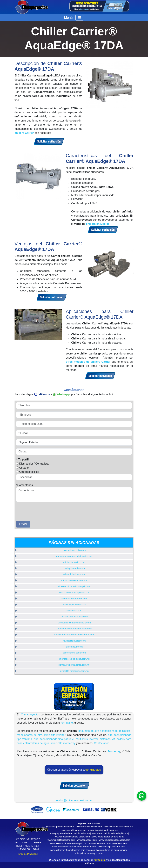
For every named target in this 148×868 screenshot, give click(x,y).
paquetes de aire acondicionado (98, 731)
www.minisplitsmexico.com (89, 827)
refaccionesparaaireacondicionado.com (74, 635)
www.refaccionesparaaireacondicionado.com (74, 847)
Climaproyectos (30, 714)
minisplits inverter (55, 735)
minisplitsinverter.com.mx (74, 580)
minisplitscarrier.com (74, 568)
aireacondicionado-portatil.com (74, 592)
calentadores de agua (36, 743)
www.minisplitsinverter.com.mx (103, 830)
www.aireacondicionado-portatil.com (73, 837)
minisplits (125, 731)
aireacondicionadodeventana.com (74, 629)
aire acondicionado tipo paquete (54, 739)
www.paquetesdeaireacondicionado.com (70, 833)
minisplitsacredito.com (74, 550)
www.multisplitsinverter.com (112, 847)
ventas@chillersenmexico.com (74, 800)
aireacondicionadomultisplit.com (74, 623)
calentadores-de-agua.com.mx (74, 659)
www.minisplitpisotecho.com (61, 840)
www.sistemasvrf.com (61, 850)
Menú (68, 18)
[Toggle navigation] (80, 18)
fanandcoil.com (74, 611)
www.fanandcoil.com (87, 840)
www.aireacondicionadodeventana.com (108, 843)
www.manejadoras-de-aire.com (107, 837)
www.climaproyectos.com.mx (60, 827)
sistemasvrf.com (74, 647)
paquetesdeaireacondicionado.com (74, 556)
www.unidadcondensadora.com (115, 840)
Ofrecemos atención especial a (74, 770)
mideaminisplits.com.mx (74, 574)
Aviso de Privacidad (28, 854)
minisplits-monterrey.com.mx (74, 671)
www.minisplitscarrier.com (73, 830)
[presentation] (36, 510)
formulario (67, 723)
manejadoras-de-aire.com (74, 598)
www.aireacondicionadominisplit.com (110, 833)
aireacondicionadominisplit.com (74, 586)
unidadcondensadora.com (74, 617)
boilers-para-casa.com (74, 653)
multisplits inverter (87, 739)
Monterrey (114, 751)
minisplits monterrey (63, 743)
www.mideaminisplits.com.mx (119, 827)
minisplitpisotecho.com (74, 604)
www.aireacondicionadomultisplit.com (69, 843)
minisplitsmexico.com (74, 562)
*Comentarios (25, 485)
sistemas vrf (107, 739)
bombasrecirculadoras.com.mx (74, 665)
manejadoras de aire (29, 735)
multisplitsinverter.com (74, 641)
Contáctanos (102, 743)
